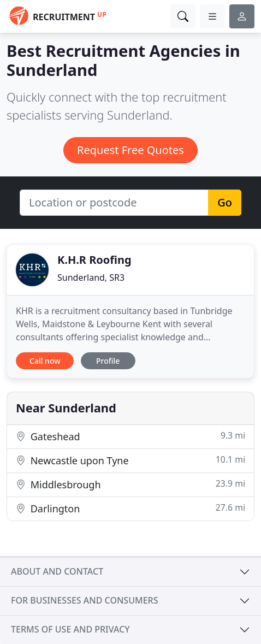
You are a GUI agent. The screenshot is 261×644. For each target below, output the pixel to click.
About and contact (57, 571)
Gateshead (130, 436)
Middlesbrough (130, 484)
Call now (45, 361)
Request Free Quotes (130, 150)
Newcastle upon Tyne (130, 460)
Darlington (130, 508)
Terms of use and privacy (70, 629)
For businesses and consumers (84, 600)
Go (225, 202)
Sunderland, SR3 (91, 277)
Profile (108, 361)
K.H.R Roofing (94, 260)
